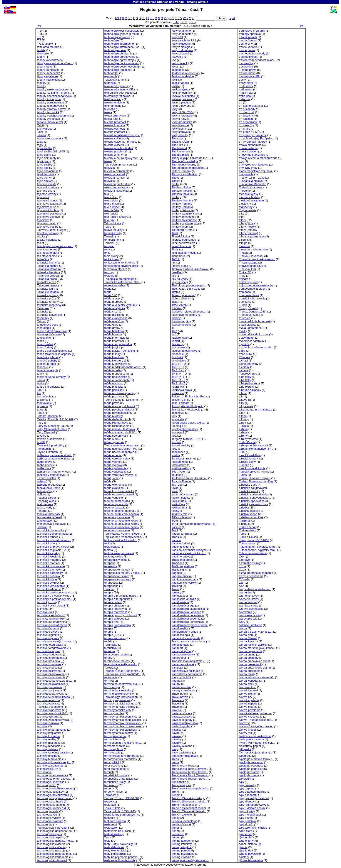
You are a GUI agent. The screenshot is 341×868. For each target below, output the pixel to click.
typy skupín (246, 824)
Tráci (175, 530)
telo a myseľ (112, 207)
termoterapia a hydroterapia (122, 756)
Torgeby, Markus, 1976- (186, 439)
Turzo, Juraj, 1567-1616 (254, 540)
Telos (108, 227)
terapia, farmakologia (118, 625)
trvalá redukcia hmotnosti (255, 321)
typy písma (246, 818)
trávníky (177, 743)
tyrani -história (248, 844)
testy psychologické (184, 40)
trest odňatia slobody (252, 53)
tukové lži (245, 400)
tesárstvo (110, 805)
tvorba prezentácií (250, 664)
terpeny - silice (114, 792)
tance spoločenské (49, 334)
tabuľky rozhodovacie (50, 106)
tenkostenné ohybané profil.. (122, 266)
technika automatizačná (52, 622)
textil (175, 80)
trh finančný (246, 116)
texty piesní (179, 129)
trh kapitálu (246, 119)
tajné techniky (46, 174)
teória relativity (114, 416)
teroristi (109, 772)
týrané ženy (246, 841)
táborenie (43, 53)
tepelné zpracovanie (117, 530)
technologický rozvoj (117, 37)
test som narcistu (115, 821)
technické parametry (50, 573)
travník (176, 733)
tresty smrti (246, 83)
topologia (177, 426)
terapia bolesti (113, 602)
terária (108, 641)
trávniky (176, 739)
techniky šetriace (48, 749)
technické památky (49, 570)
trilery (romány (248, 230)
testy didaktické (114, 847)
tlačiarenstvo (180, 338)
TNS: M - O (179, 374)
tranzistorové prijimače (186, 671)
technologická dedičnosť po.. (55, 831)
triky (241, 214)
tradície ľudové (181, 543)
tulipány (244, 419)
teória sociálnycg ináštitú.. (121, 432)
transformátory (181, 628)
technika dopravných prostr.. (55, 641)
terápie (109, 632)
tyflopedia (245, 749)
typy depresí (247, 788)
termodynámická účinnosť (121, 703)
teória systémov (114, 442)
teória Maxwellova (116, 364)
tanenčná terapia (48, 370)
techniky (42, 726)
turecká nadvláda (250, 455)
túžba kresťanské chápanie (256, 573)
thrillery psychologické (186, 223)
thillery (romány (181, 171)
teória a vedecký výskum (120, 305)
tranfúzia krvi (180, 596)
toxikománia (179, 507)
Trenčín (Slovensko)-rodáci (189, 808)
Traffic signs (179, 570)
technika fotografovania (52, 648)
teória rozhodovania (117, 426)
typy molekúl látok (250, 815)
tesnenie (110, 818)
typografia (245, 756)
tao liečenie (44, 396)
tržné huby (245, 354)
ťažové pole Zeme (48, 488)
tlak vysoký (179, 347)
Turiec (243, 475)
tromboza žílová (249, 295)
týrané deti (245, 834)
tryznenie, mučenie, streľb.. (256, 347)
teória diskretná (114, 315)
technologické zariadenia (53, 857)
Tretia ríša (245, 93)
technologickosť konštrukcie (122, 31)
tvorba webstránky (250, 681)
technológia (44, 772)
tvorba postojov (248, 658)
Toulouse (177, 475)
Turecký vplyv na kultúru (254, 472)
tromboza (245, 292)
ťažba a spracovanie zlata (53, 458)
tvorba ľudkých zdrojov (253, 645)
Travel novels (180, 697)
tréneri (176, 831)
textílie (176, 86)
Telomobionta (113, 223)
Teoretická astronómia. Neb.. (123, 282)
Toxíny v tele (180, 514)
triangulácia (246, 174)
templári (109, 246)
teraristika (111, 648)
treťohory (245, 99)
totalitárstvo (179, 465)
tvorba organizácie (250, 651)
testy (107, 841)
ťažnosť (42, 481)
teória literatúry (114, 361)
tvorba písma (247, 654)
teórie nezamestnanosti (119, 494)
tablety (41, 50)
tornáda (176, 442)
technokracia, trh (48, 769)
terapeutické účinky (117, 576)
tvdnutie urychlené (250, 625)
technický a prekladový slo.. (54, 599)
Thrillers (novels (182, 191)
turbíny (243, 436)
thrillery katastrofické (185, 214)
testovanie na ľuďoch (118, 831)
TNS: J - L (178, 370)
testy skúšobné (181, 44)
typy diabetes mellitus (252, 792)
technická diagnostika (51, 530)
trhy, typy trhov (248, 168)
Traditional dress (182, 560)
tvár (241, 586)
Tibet (175, 233)
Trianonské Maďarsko (252, 184)
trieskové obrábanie (251, 200)
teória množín (113, 370)
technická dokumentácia (52, 534)
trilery (242, 220)
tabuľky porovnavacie (50, 102)
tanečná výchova (48, 357)
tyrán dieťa (246, 831)
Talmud (42, 321)
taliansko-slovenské (49, 315)
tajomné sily (44, 191)
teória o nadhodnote (117, 380)
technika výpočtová (49, 710)
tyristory (244, 857)
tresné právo (247, 50)
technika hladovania (50, 654)
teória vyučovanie (115, 472)
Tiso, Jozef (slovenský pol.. (189, 285)
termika (109, 681)
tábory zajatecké (47, 76)
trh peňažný (246, 125)
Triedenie (245, 191)
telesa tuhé (111, 119)
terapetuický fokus (116, 560)
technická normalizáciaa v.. (54, 540)
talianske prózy (46, 298)
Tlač (174, 331)
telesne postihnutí (116, 151)
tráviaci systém (181, 726)
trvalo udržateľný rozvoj (254, 334)
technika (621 (46, 612)
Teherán (42, 511)
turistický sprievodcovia (253, 504)
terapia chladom (115, 605)
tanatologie (44, 328)
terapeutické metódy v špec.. (123, 573)
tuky (241, 403)
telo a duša (111, 200)
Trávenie (177, 707)
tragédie (177, 573)
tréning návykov (182, 847)
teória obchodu (114, 383)
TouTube (177, 485)
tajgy (40, 145)
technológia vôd (47, 815)
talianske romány (48, 302)
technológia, (45, 824)
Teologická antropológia (119, 279)
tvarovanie (245, 612)
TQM (175, 521)
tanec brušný (45, 344)
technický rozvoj (47, 602)
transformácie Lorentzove (188, 622)
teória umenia (113, 455)
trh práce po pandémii (253, 135)
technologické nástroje (51, 850)
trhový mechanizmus (252, 155)
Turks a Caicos (248, 537)
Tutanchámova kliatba (253, 553)
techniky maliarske (49, 743)
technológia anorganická (52, 775)
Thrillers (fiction (181, 187)
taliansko (43, 312)
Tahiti (40, 125)
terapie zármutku (115, 638)
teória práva (112, 403)
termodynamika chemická (121, 717)
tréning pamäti (181, 850)
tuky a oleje (246, 406)
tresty (242, 80)
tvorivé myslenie (249, 700)
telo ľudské (111, 214)
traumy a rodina (181, 687)
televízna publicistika (117, 184)
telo (107, 194)
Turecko (244, 465)
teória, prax (112, 478)
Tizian (175, 302)
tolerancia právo (182, 390)
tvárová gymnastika (251, 609)
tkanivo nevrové (182, 325)
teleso (108, 161)
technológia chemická (51, 782)
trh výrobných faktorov (253, 142)
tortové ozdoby (181, 445)
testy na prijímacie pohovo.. (122, 857)
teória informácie (115, 338)
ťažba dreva (45, 462)
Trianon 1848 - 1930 (252, 178)
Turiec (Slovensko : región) (256, 481)
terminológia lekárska (118, 690)
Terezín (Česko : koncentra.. (122, 671)
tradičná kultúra (181, 547)
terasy (108, 658)
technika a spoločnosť (51, 615)
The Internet (179, 148)
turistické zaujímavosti (253, 488)
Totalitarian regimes (184, 458)
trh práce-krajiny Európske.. (256, 138)
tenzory (109, 272)
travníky (177, 736)
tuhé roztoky (247, 387)
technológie (112, 40)
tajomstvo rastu (47, 223)
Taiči (40, 132)
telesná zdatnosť (115, 132)
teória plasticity (114, 387)
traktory (176, 592)
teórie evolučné (114, 488)
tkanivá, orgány (181, 321)
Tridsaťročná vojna (251, 187)
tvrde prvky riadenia (251, 739)
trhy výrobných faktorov (254, 165)
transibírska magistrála (186, 638)
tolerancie (178, 393)
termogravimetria (115, 736)
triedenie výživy (249, 194)
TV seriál (244, 579)
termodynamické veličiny (120, 707)
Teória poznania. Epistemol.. (122, 400)
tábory (41, 57)
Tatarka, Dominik (48, 416)
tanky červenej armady (51, 377)
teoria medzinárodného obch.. (123, 367)
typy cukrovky (247, 785)
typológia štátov (249, 772)
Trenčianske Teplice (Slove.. (189, 779)
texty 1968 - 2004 (183, 112)
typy (241, 782)
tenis (107, 253)
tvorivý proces (248, 730)
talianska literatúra (48, 272)
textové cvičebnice (183, 96)
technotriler (111, 73)
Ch (143, 18)
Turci (242, 452)
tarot (40, 410)
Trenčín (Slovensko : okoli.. (189, 801)
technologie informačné (119, 44)
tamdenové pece (48, 325)
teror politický (113, 762)
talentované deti (47, 249)
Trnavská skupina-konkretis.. (257, 259)
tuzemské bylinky (250, 563)
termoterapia (112, 752)
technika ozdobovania (51, 674)
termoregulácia (114, 749)
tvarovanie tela (248, 619)
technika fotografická (50, 645)
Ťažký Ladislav (46, 478)
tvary (242, 622)
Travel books (180, 694)
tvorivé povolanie (249, 710)
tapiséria (42, 406)
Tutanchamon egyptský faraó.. (258, 547)
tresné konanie (248, 47)
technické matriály (48, 563)
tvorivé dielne (247, 694)
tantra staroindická (49, 387)
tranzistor (177, 668)
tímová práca (180, 266)
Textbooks (178, 70)
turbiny (243, 432)
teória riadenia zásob (118, 419)
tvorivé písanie (248, 707)
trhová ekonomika (250, 145)
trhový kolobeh (248, 151)
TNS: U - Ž (178, 383)
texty (175, 109)
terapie (109, 628)
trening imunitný (182, 844)
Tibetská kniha (181, 236)
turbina (243, 429)
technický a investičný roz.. (54, 596)
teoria (108, 289)
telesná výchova (115, 129)
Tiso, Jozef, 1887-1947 (186, 289)
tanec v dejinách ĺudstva (52, 351)
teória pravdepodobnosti (120, 406)
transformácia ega (183, 605)
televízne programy (116, 187)
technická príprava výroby (53, 547)
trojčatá (243, 279)
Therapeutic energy (184, 165)
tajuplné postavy (47, 233)
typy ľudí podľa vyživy (252, 805)
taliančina (43, 259)
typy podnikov (247, 821)
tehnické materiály (48, 514)
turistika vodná (248, 514)
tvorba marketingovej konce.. (257, 648)
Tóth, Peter (179, 472)
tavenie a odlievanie (50, 439)
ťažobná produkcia (49, 485)
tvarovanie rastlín (250, 615)
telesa (108, 112)
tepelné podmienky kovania (122, 514)
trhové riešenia (248, 148)
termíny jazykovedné (117, 700)
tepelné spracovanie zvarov (122, 524)
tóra (174, 436)
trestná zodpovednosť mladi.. (257, 60)
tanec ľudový (45, 347)
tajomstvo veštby (48, 227)
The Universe (180, 151)
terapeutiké (111, 586)
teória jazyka (112, 347)
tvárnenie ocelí (248, 602)
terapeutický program (118, 579)
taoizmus (43, 400)
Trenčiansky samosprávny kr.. (190, 788)
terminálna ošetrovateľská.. (122, 684)
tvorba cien (246, 635)
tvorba (243, 628)
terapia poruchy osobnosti (121, 615)
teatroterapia (45, 504)
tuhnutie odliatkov (250, 390)
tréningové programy (252, 31)
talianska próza (47, 282)
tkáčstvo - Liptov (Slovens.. (189, 312)
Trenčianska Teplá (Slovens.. (190, 769)
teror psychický (114, 766)
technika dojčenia (48, 638)
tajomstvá (43, 197)
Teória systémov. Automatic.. (122, 445)
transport (177, 648)
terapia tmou (112, 622)
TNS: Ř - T (178, 380)
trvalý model (247, 338)
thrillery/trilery (180, 227)
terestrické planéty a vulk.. (121, 664)
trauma (176, 681)
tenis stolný (112, 256)
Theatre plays (180, 155)
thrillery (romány (182, 204)
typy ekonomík (248, 795)
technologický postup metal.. (122, 34)
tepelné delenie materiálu (120, 511)
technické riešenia (48, 576)
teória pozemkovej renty (120, 393)
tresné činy (246, 44)
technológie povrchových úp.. (123, 67)
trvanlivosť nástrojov (252, 341)
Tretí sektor (246, 86)
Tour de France (181, 481)
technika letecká (47, 668)
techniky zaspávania (50, 766)
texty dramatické (182, 122)
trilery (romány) (248, 233)
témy (107, 249)
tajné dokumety (47, 158)
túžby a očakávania (251, 576)
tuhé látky (245, 380)
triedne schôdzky (249, 197)
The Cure (178, 145)
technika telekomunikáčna (53, 697)
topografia (178, 419)
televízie (110, 181)
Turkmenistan (247, 530)
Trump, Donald (248, 308)
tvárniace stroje (248, 605)
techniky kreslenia (48, 736)
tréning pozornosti (183, 854)
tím (174, 263)
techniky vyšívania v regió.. (54, 762)
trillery (243, 240)
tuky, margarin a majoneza (256, 410)
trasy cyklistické (181, 677)
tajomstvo (43, 220)
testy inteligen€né (115, 854)
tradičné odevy (181, 556)
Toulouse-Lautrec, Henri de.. (190, 478)
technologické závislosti (52, 860)
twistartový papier (250, 746)
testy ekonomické (115, 850)
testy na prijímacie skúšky (121, 860)
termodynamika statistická (121, 730)
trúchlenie (245, 302)
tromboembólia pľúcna (253, 289)
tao (39, 393)
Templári (110, 243)
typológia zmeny (249, 775)
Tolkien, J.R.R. (181, 400)
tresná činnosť (248, 40)
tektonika (110, 83)
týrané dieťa (246, 837)
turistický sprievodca (252, 501)
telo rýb (109, 220)
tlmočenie (178, 354)
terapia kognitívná (116, 609)
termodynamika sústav (119, 733)
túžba (242, 570)
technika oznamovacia (51, 677)
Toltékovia (178, 413)
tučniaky (244, 367)
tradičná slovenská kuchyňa (189, 550)
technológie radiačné (118, 70)
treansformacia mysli (185, 756)
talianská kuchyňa (48, 263)
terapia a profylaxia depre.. (121, 596)
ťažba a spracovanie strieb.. (55, 455)
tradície (176, 540)
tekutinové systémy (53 (119, 89)
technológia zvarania (50, 821)
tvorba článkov (248, 638)
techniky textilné (47, 756)
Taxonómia (44, 449)
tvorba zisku (246, 684)
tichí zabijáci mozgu (184, 253)
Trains (176, 589)
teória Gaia (111, 325)
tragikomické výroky (184, 583)
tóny (174, 416)
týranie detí (246, 850)
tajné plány (44, 161)
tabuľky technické (48, 112)
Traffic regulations (183, 566)
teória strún (112, 439)
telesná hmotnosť (115, 122)
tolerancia (178, 387)
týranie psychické (250, 854)
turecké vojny (247, 462)
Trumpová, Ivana (249, 315)
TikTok (176, 259)
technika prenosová (49, 687)
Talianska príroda (48, 276)
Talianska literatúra (49, 269)
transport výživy (181, 651)
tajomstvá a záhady (49, 204)
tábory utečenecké (49, 73)
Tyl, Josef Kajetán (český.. (255, 752)
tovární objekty (181, 498)
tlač (174, 334)
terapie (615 (112, 635)
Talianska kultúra (48, 266)
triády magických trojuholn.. (256, 171)
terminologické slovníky (119, 694)
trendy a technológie (184, 821)
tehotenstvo (44, 521)
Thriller (176, 181)
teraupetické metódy (117, 661)
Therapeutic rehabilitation (188, 168)
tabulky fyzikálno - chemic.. (54, 93)
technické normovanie (51, 566)
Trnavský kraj (247, 269)
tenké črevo (112, 259)
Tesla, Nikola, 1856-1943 (120, 811)
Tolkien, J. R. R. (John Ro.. (189, 396)
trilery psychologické (252, 236)
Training (177, 586)
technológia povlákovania (53, 795)
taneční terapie (46, 364)
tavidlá (41, 442)
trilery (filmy (246, 223)
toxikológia (178, 504)
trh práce (244, 129)
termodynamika (114, 713)
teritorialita (111, 677)
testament (111, 824)
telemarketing (113, 106)
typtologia (245, 779)
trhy (241, 161)
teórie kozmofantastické (119, 491)
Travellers (178, 700)
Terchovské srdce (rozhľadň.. (123, 674)
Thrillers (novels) (182, 194)
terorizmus (111, 785)
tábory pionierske (48, 70)
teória (108, 292)
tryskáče (244, 344)
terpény (109, 788)
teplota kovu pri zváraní (119, 553)
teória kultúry (113, 354)
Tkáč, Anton (179, 305)
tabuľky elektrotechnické (52, 89)
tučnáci (243, 361)
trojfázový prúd (248, 282)
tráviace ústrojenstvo (185, 723)
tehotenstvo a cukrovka (52, 524)
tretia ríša (245, 96)
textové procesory (183, 99)
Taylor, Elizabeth (47, 452)
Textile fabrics (180, 83)
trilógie (243, 243)
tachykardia (44, 129)
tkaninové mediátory (184, 315)
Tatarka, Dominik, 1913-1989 (55, 419)
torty (174, 449)
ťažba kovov (45, 465)
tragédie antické (182, 576)
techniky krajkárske (49, 733)
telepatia (110, 109)
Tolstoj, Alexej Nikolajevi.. (187, 406)
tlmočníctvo (179, 361)
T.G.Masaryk (45, 44)
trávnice (177, 730)
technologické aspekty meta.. (55, 841)
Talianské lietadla (48, 292)
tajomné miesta (47, 184)
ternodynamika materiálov (121, 759)
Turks (242, 534)
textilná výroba (181, 89)
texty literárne (180, 125)
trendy (176, 818)
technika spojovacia (49, 690)
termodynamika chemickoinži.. (124, 720)
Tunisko (244, 426)
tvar (241, 583)
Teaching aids (46, 501)
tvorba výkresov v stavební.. (256, 677)
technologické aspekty (51, 837)
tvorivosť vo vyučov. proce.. (256, 726)
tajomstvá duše (47, 207)
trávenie (177, 710)
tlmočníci (177, 357)
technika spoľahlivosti (51, 694)
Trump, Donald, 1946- (253, 312)
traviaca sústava (182, 713)
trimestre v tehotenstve (253, 249)
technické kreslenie (49, 556)
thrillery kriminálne (183, 217)
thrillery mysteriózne (184, 220)
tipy (174, 276)
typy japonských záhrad (254, 798)
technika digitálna (48, 635)
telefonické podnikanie (119, 93)
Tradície (177, 537)
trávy (175, 749)
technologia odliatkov (50, 792)
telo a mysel (112, 204)
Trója (242, 276)
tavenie (42, 436)
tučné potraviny (248, 364)
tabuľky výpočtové (48, 119)
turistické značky (249, 491)
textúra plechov (181, 102)
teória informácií (115, 341)
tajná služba (45, 148)
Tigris (175, 249)
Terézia (109, 668)
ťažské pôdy (45, 491)
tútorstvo (244, 560)
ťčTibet (41, 494)
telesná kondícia (115, 125)
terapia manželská (116, 612)
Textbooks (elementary (186, 73)
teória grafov (112, 328)
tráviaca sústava (182, 717)
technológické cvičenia (51, 847)
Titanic (176, 292)
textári (176, 67)
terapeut (110, 563)
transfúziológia (181, 635)
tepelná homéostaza (117, 501)
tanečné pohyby (47, 361)
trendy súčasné (181, 824)
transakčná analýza (184, 599)
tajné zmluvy (45, 181)
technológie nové (115, 50)
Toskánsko (178, 452)
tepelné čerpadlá (115, 507)
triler (242, 217)
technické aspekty (48, 553)
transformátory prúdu (185, 632)
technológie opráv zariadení (122, 63)
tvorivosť (244, 723)
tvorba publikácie (249, 671)
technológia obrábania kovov (55, 788)
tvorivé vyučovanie (251, 717)
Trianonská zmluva (251, 181)
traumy (176, 684)
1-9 (117, 18)
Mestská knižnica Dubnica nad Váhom (159, 2)
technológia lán (47, 785)
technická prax (46, 543)
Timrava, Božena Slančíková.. (191, 269)
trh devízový (247, 112)
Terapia (109, 589)
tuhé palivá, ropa (249, 383)
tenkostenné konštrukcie (120, 263)
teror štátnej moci (115, 769)
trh (240, 102)
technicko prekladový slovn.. (55, 592)
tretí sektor (246, 89)
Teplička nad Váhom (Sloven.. (123, 534)
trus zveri (245, 318)
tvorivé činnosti (248, 690)
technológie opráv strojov (120, 60)
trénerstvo (178, 834)
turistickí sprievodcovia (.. (255, 498)
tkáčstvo (177, 308)
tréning (176, 837)
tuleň (242, 413)
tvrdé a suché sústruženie (255, 736)
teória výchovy (114, 465)
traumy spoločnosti (183, 690)
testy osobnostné (182, 34)
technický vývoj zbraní (51, 605)
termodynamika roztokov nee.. (124, 726)
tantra (41, 383)
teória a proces (114, 302)
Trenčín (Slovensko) (184, 805)
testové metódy (114, 834)
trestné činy (246, 67)
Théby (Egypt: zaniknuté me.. (190, 158)
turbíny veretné (248, 439)
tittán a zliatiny (181, 298)
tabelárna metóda (48, 47)
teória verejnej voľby (117, 458)
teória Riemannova (116, 423)
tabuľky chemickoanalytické (54, 96)
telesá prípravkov (115, 116)
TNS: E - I (178, 367)
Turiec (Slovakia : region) (255, 478)
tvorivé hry (245, 697)
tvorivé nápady (248, 703)
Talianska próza (47, 279)
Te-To (184, 22)
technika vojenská (48, 703)
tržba (242, 351)
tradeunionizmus (182, 534)
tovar (175, 488)
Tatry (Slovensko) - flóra (52, 429)
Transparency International (188, 641)
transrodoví (179, 658)
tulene (243, 416)
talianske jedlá (46, 289)
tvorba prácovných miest (254, 661)
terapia (109, 592)
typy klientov (247, 801)
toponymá (178, 432)
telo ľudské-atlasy (115, 217)
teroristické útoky (115, 782)
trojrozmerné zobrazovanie (256, 285)
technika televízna (48, 700)
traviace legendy (182, 720)
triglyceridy (246, 207)
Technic (42, 527)
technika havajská (48, 651)
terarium (110, 651)
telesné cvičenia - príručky (121, 142)
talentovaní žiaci (47, 256)
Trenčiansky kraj (182, 785)
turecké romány (249, 458)
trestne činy (246, 63)
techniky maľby (47, 739)
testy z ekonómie (182, 50)
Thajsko (177, 138)
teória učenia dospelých (119, 452)
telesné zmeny (114, 155)
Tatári (40, 413)
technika (42, 609)
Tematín (109, 236)
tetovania (177, 57)
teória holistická (114, 331)
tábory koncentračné (50, 60)
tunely (243, 423)
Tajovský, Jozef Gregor (51, 230)
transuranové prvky (184, 664)
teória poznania (114, 396)
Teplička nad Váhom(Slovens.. (124, 537)
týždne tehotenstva (251, 860)
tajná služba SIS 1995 (51, 151)
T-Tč (176, 22)
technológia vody (48, 811)
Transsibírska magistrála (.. (189, 661)
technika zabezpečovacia (53, 720)
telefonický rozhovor (117, 96)
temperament (113, 240)
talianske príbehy (48, 295)
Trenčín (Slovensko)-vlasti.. (189, 811)
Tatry (40, 423)
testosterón (111, 828)
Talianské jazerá (47, 285)
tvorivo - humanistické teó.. (256, 720)
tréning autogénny (183, 841)
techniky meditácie (49, 746)
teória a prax (112, 298)
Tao (39, 390)
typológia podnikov (251, 769)
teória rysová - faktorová (120, 429)
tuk (241, 396)
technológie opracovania (120, 57)
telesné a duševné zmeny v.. (122, 135)
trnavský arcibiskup (251, 266)
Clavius (203, 2)
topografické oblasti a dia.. (188, 423)
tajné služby (44, 165)
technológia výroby (49, 818)
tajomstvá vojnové (48, 217)
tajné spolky (44, 168)
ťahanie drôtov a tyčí (50, 122)
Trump (243, 305)
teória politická (114, 390)
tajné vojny (44, 178)
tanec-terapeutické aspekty (54, 354)
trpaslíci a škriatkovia (252, 298)
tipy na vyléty (180, 279)
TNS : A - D (179, 364)
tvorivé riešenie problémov (255, 713)
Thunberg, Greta (182, 230)
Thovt (175, 178)
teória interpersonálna (118, 344)
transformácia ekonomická (188, 609)
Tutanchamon (247, 543)
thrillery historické (183, 210)
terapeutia (111, 566)
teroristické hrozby (116, 775)
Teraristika (111, 645)
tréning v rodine (181, 857)
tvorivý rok (245, 733)
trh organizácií (248, 122)
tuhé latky (245, 377)
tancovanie (44, 338)
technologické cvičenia (51, 844)
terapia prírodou (115, 619)
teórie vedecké (114, 498)
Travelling (178, 703)
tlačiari (176, 341)
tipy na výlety (180, 282)
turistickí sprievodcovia (253, 494)
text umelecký (180, 63)
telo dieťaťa (112, 210)
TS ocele (244, 357)
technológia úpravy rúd (51, 808)
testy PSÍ (177, 37)
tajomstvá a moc (47, 200)
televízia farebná (115, 174)
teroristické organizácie (119, 779)
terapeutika (111, 583)
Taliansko (43, 308)
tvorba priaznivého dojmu (255, 668)
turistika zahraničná (251, 517)
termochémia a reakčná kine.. (123, 743)
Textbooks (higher (183, 76)
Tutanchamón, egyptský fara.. (257, 550)
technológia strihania (50, 801)
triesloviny (245, 204)
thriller (176, 184)
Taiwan (41, 135)
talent (40, 243)
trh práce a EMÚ (249, 132)
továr (175, 491)
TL (173, 328)
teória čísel (111, 312)
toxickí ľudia (179, 501)
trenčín (176, 795)
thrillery (176, 197)
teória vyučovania (115, 468)
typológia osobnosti (251, 766)
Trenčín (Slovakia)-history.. (188, 798)
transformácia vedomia (186, 619)
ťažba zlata (44, 468)
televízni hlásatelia (116, 191)
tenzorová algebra (116, 269)
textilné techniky (182, 93)
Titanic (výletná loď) (184, 295)
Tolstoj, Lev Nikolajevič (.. (188, 410)
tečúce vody (45, 507)
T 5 (39, 37)
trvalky (243, 331)
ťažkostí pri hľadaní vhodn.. (54, 472)
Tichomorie (179, 256)
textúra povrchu (181, 106)
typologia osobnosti (251, 762)
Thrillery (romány (182, 200)
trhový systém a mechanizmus (258, 158)
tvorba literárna (248, 641)
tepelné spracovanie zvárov (122, 527)
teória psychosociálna (118, 413)
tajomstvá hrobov (48, 210)
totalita (176, 455)
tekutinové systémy (116, 86)
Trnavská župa (248, 263)
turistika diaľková (249, 511)
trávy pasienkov (181, 752)
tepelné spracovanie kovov (121, 521)
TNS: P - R (178, 377)
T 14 (40, 31)
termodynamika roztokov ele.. (123, 723)
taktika (41, 236)
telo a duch (111, 197)
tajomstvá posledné (49, 214)
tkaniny (176, 318)
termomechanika (115, 746)
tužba (242, 566)
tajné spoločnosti (48, 171)
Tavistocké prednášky (51, 445)
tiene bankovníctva (183, 243)
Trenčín (176, 792)
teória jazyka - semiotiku (120, 351)
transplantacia (181, 645)
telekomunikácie (115, 102)
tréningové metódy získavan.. (190, 860)
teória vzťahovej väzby (119, 475)
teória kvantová (114, 357)
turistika (244, 507)
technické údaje (47, 579)
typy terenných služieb (253, 828)
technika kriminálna (49, 664)
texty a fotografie (182, 116)
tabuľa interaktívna (49, 80)
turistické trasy (248, 485)
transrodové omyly (183, 654)
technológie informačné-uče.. (123, 47)
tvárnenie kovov (249, 599)
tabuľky (42, 86)
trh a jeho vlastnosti (251, 106)
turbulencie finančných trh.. (256, 449)
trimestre (244, 246)
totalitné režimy (181, 468)
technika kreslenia (48, 661)
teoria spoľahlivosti (116, 436)
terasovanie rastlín (116, 654)
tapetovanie (44, 403)
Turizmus (245, 521)
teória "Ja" (111, 295)
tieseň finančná (181, 246)
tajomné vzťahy (47, 194)
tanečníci (43, 367)
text (174, 60)
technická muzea (48, 537)
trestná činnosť (248, 57)
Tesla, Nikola (112, 808)
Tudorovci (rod (248, 374)
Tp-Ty (193, 22)
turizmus (244, 524)
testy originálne (181, 31)
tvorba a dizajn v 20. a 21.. (256, 632)
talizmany (43, 318)
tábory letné (44, 67)
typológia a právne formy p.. (256, 759)
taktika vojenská (47, 240)
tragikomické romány (185, 579)
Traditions (178, 563)
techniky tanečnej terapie (53, 752)
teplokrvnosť (112, 547)
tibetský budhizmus (184, 240)
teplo (107, 543)
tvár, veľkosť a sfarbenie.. (255, 589)
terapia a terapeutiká (117, 599)
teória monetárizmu (117, 374)
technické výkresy (48, 583)
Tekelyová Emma (115, 80)
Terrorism (110, 795)
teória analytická (115, 308)
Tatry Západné (46, 432)
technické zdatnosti (49, 589)
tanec (40, 341)
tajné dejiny (44, 155)
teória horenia (113, 334)
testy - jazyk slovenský (119, 844)
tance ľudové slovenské (52, 331)
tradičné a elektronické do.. (189, 553)
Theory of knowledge (185, 161)
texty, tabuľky (180, 135)
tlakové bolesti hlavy (184, 351)
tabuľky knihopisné (49, 99)
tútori (242, 556)
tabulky (42, 83)
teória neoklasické (116, 377)
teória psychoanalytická (119, 410)
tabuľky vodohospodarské (53, 116)
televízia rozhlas (115, 178)
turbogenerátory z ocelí (253, 445)
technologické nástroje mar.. (55, 854)
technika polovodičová (51, 684)
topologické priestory (185, 429)
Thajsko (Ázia (180, 142)
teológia (109, 276)
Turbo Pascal (247, 442)
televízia (110, 168)
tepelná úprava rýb (116, 504)
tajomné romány (47, 187)
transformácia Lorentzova (188, 615)
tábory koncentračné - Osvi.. (55, 63)
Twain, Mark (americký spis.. (257, 743)
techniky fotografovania (52, 730)
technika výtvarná (48, 717)
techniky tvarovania (49, 759)
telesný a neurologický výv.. (122, 158)
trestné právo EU (249, 76)
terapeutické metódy (117, 570)
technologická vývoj (49, 834)
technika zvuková (48, 723)
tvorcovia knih (247, 687)
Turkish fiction (247, 527)
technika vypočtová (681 (52, 713)
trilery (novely (247, 227)
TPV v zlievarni (181, 517)
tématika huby (113, 233)
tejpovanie (111, 76)
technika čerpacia (48, 628)
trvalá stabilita (247, 325)
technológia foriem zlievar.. (54, 779)
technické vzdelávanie (51, 586)
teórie (108, 481)
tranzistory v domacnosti (187, 674)
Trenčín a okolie (182, 815)
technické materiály (49, 560)
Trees (175, 759)
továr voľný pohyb (183, 494)
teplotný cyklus (114, 556)
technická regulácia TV (51, 550)
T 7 (39, 40)
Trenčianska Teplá (183, 766)
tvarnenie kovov (249, 596)
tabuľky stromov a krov (51, 109)
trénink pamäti (248, 37)
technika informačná (50, 658)
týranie (243, 847)
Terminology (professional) (121, 697)
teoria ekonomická (116, 318)
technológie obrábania (118, 53)
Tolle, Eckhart (180, 403)
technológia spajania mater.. (55, 798)
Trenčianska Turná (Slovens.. (190, 775)
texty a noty (179, 119)
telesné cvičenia (115, 138)
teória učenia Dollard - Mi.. (121, 449)
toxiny (175, 511)
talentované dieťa (48, 253)
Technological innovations (53, 828)
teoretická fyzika (115, 285)
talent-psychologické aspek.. (55, 246)
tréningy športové (250, 34)
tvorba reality (247, 674)
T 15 (40, 34)
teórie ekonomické (116, 485)
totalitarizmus (180, 462)
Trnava (243, 253)
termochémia (113, 739)
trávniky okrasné (182, 746)
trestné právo (247, 73)
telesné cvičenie (115, 145)
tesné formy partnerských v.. (122, 815)
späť (232, 18)
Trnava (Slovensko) (251, 256)
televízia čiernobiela (117, 171)
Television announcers (119, 165)
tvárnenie (245, 592)
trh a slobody (247, 109)
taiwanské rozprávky (50, 138)
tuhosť (243, 393)
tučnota (243, 370)
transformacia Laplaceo (186, 612)
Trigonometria (247, 210)
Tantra (41, 380)
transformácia (180, 602)
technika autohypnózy (51, 619)
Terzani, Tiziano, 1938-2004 (122, 798)
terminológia (112, 687)
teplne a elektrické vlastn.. (121, 540)
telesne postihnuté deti (119, 148)
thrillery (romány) (182, 207)
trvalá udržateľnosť (251, 328)
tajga (40, 142)
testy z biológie (181, 47)
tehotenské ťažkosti (49, 517)
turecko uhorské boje (252, 468)
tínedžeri (177, 272)
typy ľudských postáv (252, 808)
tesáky (109, 801)
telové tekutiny (114, 230)
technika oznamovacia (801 (54, 681)
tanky (40, 374)
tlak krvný (178, 344)
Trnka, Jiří (245, 272)
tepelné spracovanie (117, 517)
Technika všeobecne (50, 707)
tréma (175, 762)
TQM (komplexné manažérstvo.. (192, 524)
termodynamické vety (118, 710)
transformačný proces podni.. (190, 625)
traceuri (176, 527)
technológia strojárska (51, 805)
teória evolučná (114, 321)
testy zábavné (180, 53)
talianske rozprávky (49, 305)
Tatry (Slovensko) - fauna (53, 426)
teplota (109, 550)
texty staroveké (181, 132)
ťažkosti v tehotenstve (51, 475)
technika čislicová (48, 632)
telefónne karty (114, 99)
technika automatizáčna (52, 625)
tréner (175, 828)
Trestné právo (247, 70)
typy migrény (247, 811)
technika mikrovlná (49, 671)
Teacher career (46, 498)
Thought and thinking (185, 174)
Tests (108, 837)
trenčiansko (179, 782)
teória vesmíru (113, 462)
